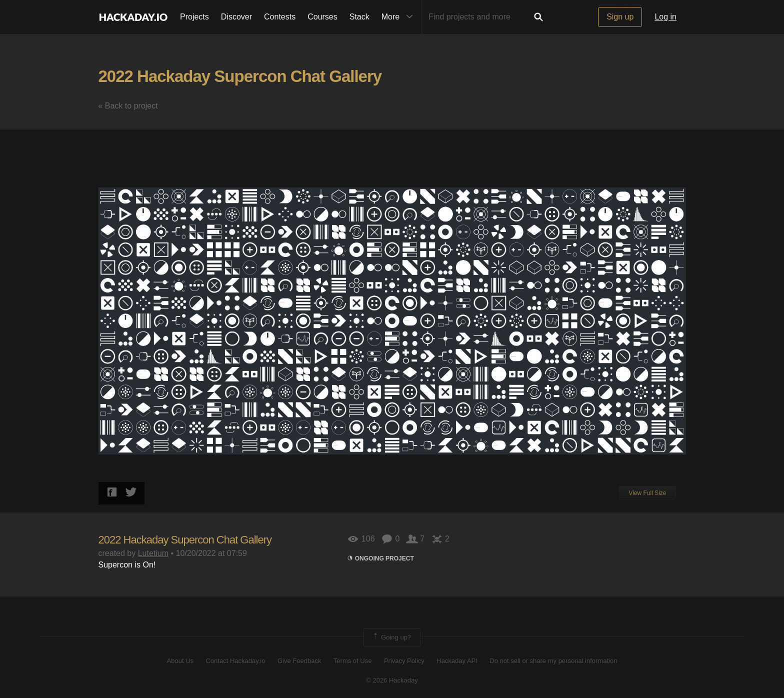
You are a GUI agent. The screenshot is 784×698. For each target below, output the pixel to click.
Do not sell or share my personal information (553, 661)
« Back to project (128, 106)
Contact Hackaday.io (236, 661)
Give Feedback (299, 661)
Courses (322, 17)
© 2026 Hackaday (392, 680)
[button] (677, 146)
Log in (665, 17)
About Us (180, 661)
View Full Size (647, 493)
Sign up (620, 17)
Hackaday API (457, 661)
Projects (194, 17)
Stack (359, 17)
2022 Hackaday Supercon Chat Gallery (240, 76)
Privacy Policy (404, 661)
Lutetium (153, 553)
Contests (280, 17)
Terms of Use (353, 661)
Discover (236, 17)
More (399, 17)
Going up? (391, 637)
